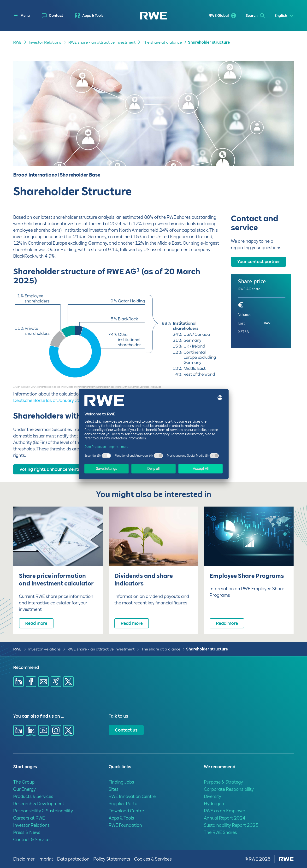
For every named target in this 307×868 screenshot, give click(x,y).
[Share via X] (68, 682)
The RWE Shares (220, 832)
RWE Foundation (125, 825)
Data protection (73, 859)
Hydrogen (214, 804)
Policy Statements (112, 859)
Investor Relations (44, 649)
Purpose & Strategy (223, 782)
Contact (56, 16)
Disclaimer (24, 859)
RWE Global (219, 16)
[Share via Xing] (56, 682)
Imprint (46, 859)
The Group (24, 782)
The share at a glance (161, 649)
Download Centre (126, 811)
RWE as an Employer (225, 811)
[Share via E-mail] (43, 682)
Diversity (213, 796)
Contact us (126, 730)
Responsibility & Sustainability (43, 811)
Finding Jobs (121, 782)
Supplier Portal (124, 804)
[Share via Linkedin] (18, 682)
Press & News (27, 832)
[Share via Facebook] (31, 682)
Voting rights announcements (50, 469)
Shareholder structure (207, 649)
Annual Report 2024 (225, 818)
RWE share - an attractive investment (101, 649)
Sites (114, 789)
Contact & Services (32, 840)
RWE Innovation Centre (132, 796)
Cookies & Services (153, 859)
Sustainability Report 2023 (231, 825)
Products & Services (33, 796)
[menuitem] (52, 16)
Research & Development (39, 804)
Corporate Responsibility (229, 789)
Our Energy (24, 789)
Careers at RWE (29, 818)
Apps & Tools (93, 16)
